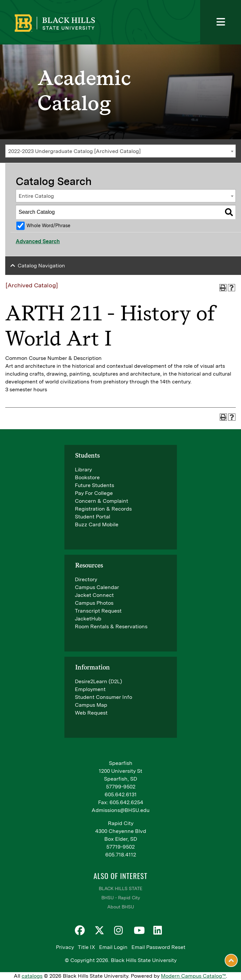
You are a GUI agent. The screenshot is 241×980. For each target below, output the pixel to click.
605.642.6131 (121, 794)
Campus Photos (94, 603)
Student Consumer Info (103, 697)
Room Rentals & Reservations (111, 626)
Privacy (65, 947)
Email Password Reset (158, 947)
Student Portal (93, 517)
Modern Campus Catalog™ (193, 976)
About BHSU (121, 907)
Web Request (91, 713)
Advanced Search (38, 241)
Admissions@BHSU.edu (120, 810)
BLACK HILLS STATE (120, 888)
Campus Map (91, 705)
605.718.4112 (121, 855)
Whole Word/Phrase (48, 225)
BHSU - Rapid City (121, 898)
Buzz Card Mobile (97, 524)
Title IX (86, 947)
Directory (86, 579)
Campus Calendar (97, 587)
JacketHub (88, 619)
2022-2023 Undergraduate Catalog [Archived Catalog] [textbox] (74, 151)
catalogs (32, 976)
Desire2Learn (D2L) (98, 681)
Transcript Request (98, 611)
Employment (90, 689)
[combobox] (120, 151)
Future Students (95, 485)
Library (83, 470)
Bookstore (87, 477)
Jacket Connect (94, 595)
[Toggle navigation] (221, 22)
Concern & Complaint (102, 501)
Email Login (113, 947)
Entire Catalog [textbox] (36, 196)
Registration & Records (103, 509)
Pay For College (94, 493)
